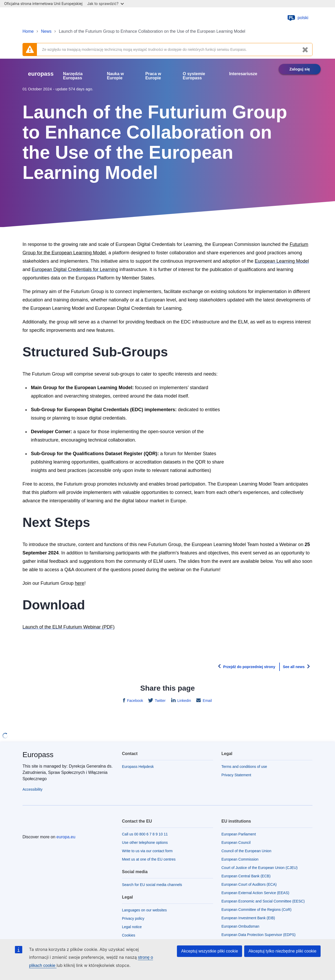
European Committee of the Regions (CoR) (256, 910)
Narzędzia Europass (73, 76)
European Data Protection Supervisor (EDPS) (258, 935)
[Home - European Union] (50, 18)
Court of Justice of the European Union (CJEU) (259, 868)
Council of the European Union (246, 851)
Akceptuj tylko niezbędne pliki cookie (282, 951)
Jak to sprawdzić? (105, 4)
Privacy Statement (236, 775)
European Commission (240, 859)
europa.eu (66, 837)
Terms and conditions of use (244, 767)
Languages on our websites (144, 910)
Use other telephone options (145, 843)
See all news (294, 667)
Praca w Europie (153, 76)
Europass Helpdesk (138, 767)
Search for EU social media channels (152, 885)
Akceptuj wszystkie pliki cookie (210, 951)
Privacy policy (133, 918)
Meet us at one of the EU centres (149, 859)
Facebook (134, 701)
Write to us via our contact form (147, 851)
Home (28, 31)
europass (41, 74)
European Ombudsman (240, 926)
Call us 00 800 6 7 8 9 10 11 (145, 834)
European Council (236, 843)
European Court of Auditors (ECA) (249, 884)
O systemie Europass (194, 76)
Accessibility (32, 789)
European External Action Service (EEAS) (255, 893)
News (46, 31)
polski (298, 18)
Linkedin (184, 701)
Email (207, 701)
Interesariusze (243, 74)
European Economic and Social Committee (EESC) (263, 901)
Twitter (160, 701)
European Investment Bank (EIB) (248, 918)
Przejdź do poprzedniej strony (249, 667)
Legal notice (132, 927)
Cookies (129, 935)
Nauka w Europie (115, 76)
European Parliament (239, 834)
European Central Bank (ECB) (246, 876)
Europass (38, 755)
